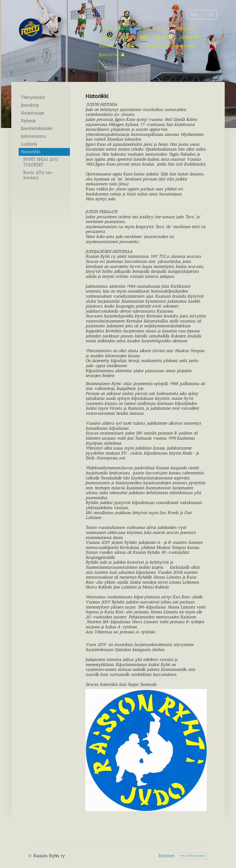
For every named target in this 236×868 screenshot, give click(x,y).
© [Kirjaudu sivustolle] (31, 856)
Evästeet (167, 856)
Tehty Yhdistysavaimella (193, 856)
